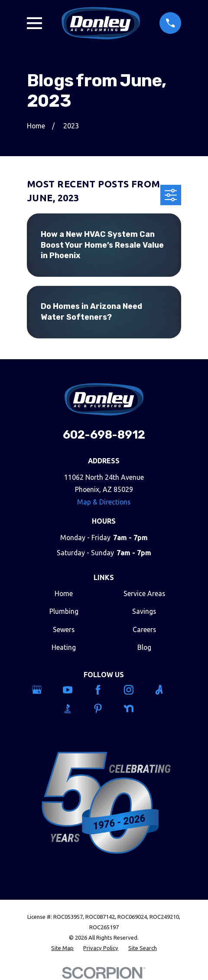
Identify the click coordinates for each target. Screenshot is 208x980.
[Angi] (165, 690)
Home (64, 593)
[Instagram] (135, 690)
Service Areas (144, 593)
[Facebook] (104, 690)
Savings (144, 611)
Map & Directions (104, 502)
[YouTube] (74, 690)
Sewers (64, 629)
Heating (64, 647)
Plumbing (64, 611)
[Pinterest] (104, 708)
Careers (144, 629)
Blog (144, 647)
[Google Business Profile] (43, 690)
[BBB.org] (74, 708)
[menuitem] (62, 948)
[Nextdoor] (135, 708)
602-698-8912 (104, 435)
